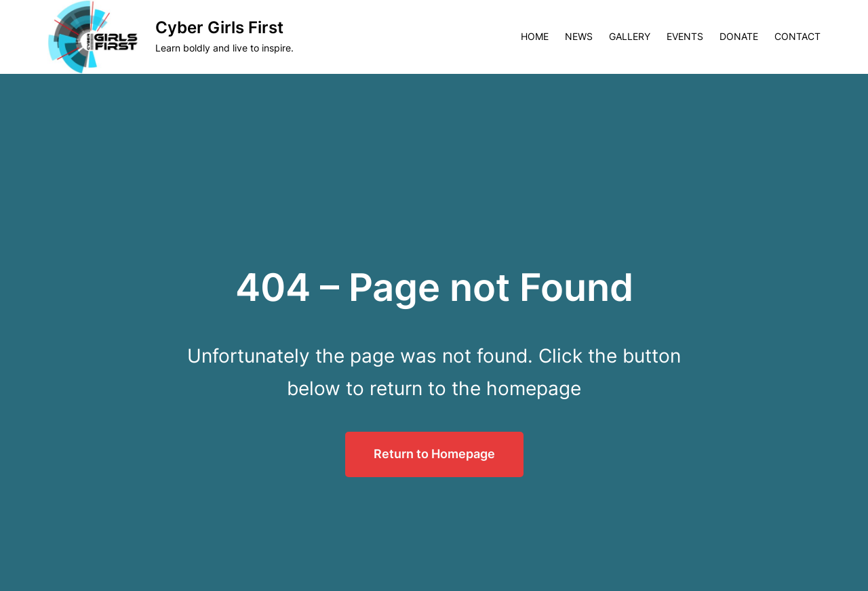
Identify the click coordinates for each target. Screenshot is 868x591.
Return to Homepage (434, 454)
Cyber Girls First (219, 27)
